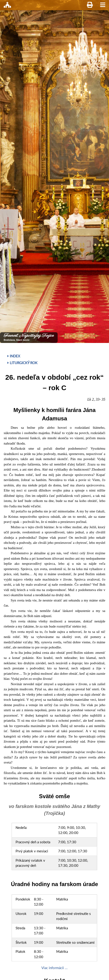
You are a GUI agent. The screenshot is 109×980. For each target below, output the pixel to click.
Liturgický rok (22, 363)
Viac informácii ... (54, 968)
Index (14, 356)
